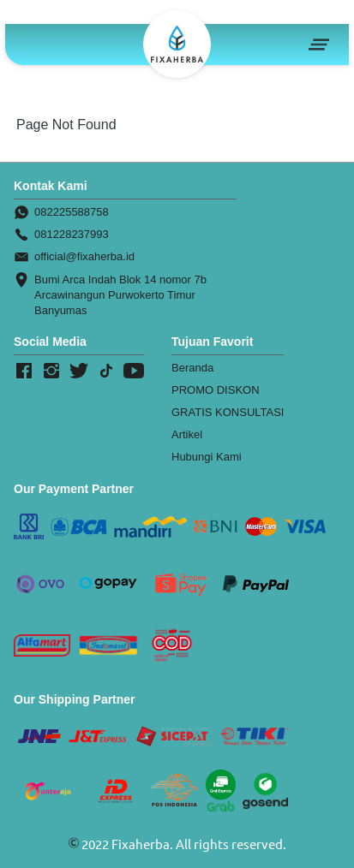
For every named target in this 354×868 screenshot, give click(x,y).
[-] (24, 372)
